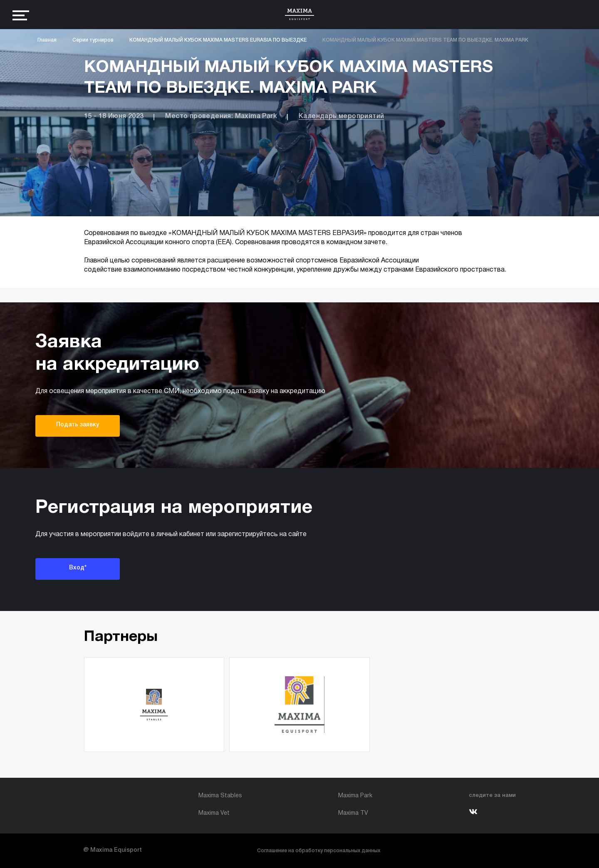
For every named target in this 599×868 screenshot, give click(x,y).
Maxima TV (353, 813)
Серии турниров (93, 40)
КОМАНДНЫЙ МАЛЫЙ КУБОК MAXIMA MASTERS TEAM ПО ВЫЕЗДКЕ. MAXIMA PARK (425, 40)
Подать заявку (78, 425)
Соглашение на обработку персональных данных (319, 851)
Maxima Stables (220, 796)
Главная (47, 40)
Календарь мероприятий (341, 116)
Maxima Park (355, 796)
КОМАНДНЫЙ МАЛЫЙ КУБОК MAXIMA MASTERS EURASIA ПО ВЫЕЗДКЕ (218, 40)
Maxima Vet (214, 813)
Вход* (78, 568)
